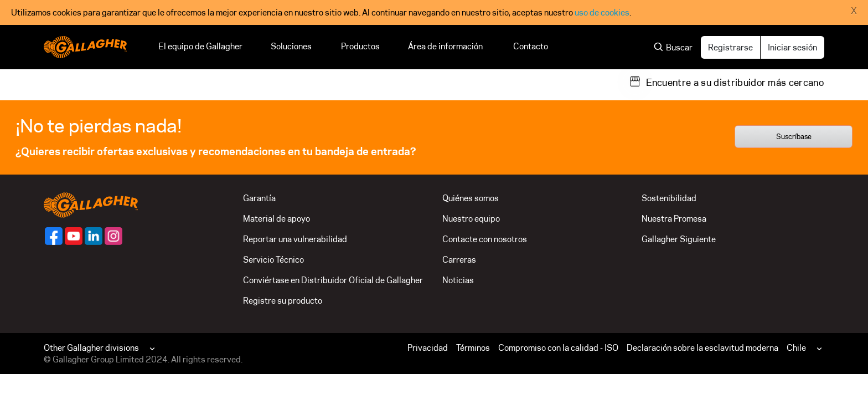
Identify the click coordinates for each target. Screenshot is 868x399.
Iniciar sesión (792, 47)
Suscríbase (794, 136)
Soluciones (292, 46)
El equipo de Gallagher (200, 46)
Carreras (459, 260)
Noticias (458, 280)
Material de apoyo (277, 219)
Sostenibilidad (669, 198)
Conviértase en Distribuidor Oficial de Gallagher (333, 280)
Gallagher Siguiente (679, 239)
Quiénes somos (471, 198)
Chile (796, 348)
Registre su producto (283, 301)
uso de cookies (602, 12)
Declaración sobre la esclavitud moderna (702, 348)
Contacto (531, 46)
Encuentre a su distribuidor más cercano (735, 83)
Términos (473, 348)
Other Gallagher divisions (91, 348)
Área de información (446, 46)
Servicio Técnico (273, 260)
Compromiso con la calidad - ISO (558, 348)
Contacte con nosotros (485, 239)
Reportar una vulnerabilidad (295, 239)
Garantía (259, 198)
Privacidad (428, 348)
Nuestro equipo (471, 219)
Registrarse (730, 47)
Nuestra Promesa (674, 219)
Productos (360, 46)
